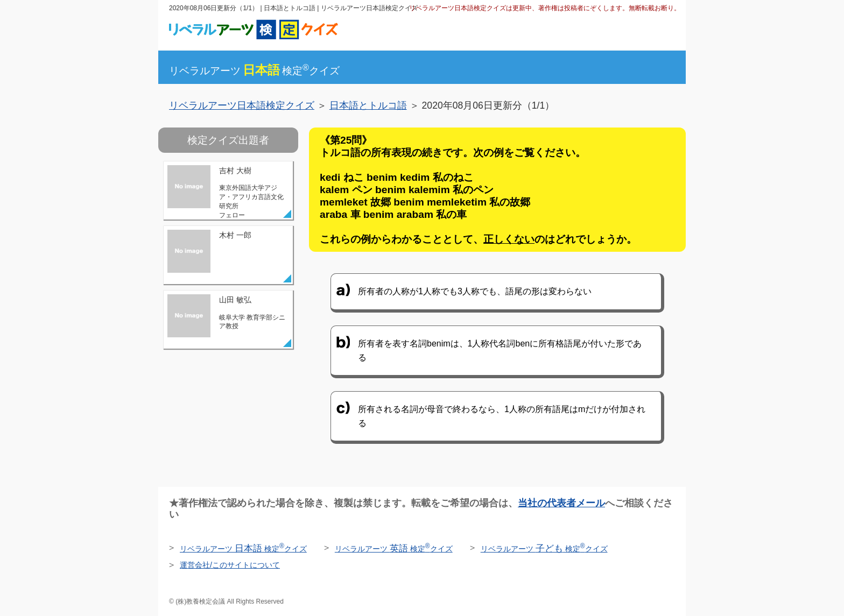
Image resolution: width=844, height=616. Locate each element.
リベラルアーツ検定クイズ (254, 71)
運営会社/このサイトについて (230, 565)
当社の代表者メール (561, 503)
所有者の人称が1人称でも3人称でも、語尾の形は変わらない (475, 291)
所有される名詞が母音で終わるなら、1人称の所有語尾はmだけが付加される (502, 416)
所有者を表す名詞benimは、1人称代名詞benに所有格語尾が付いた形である (500, 351)
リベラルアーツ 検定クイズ (243, 549)
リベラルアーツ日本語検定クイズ (242, 105)
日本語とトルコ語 (368, 105)
